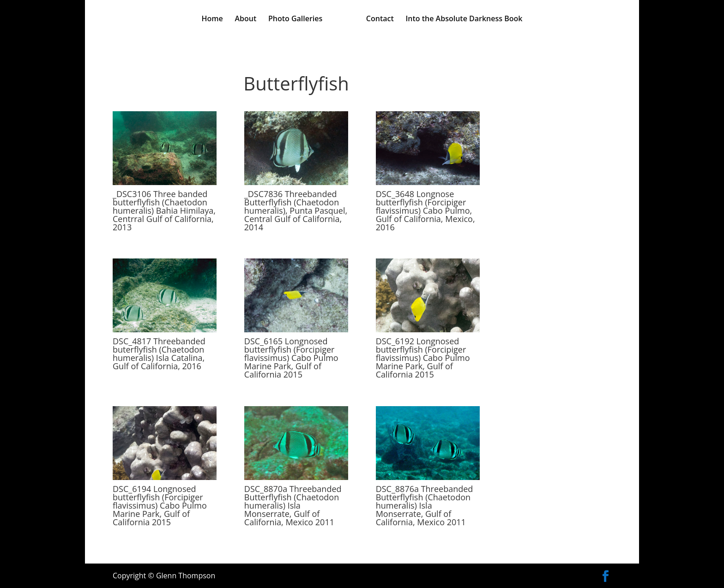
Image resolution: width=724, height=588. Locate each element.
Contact (380, 19)
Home (212, 19)
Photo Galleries (295, 19)
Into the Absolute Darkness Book (464, 19)
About (245, 19)
